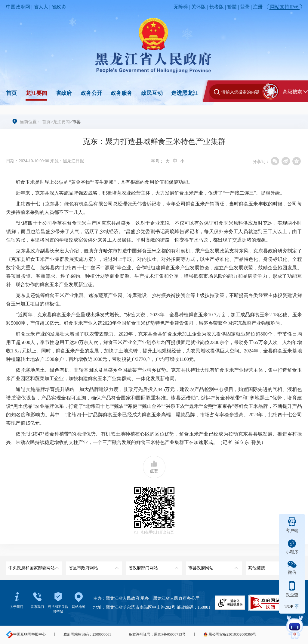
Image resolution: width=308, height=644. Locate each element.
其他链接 (273, 566)
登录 (245, 7)
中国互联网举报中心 (26, 634)
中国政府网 (18, 7)
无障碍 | (182, 7)
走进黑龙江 (185, 93)
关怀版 (199, 7)
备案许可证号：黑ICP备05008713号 (157, 634)
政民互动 (152, 93)
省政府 (64, 93)
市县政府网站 (213, 566)
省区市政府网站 (93, 566)
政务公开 (91, 93)
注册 (258, 7)
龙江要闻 (36, 93)
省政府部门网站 (153, 566)
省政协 (59, 7)
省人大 (41, 7)
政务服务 (122, 93)
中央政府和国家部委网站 (33, 566)
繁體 (232, 7)
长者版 (217, 7)
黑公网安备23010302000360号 (230, 634)
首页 (11, 93)
